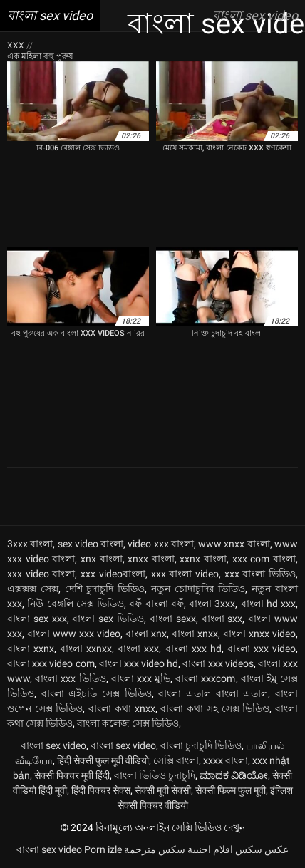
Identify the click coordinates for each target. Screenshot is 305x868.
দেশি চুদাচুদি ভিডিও (105, 589)
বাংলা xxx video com (51, 663)
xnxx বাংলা (151, 559)
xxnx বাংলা (203, 559)
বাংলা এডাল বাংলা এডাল (213, 693)
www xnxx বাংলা (234, 544)
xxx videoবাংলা (113, 574)
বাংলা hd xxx (269, 604)
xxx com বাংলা (264, 559)
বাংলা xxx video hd (139, 663)
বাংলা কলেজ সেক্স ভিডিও (128, 723)
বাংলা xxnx (31, 649)
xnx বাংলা (102, 559)
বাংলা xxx (138, 649)
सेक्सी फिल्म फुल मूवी (231, 790)
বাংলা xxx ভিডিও (70, 678)
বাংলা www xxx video (74, 634)
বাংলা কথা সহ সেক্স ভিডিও (215, 708)
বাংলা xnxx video (259, 634)
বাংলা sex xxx (37, 619)
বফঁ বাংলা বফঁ (156, 604)
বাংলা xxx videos (218, 663)
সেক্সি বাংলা (176, 760)
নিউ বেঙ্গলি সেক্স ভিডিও (76, 604)
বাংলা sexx (173, 619)
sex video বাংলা (91, 544)
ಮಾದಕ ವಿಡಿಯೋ (234, 775)
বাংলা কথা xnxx (122, 708)
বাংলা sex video (53, 745)
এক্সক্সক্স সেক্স (33, 589)
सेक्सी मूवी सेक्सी (163, 790)
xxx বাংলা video (185, 574)
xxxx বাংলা (226, 760)
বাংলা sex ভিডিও (108, 619)
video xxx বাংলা (161, 544)
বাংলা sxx (222, 619)
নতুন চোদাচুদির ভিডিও (198, 589)
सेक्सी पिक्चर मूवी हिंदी (72, 775)
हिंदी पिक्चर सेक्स (101, 790)
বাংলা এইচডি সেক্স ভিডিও (97, 693)
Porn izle (103, 849)
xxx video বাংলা (41, 574)
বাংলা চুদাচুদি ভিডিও (201, 745)
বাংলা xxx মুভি (141, 678)
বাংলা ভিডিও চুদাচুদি (155, 775)
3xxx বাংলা (30, 544)
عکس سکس (262, 849)
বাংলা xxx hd (193, 649)
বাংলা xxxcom (205, 678)
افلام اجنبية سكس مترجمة (179, 849)
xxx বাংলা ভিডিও (260, 574)
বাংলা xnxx (195, 634)
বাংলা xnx (146, 634)
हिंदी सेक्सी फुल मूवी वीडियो (103, 760)
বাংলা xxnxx (86, 649)
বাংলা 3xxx (212, 604)
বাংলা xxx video (262, 649)
